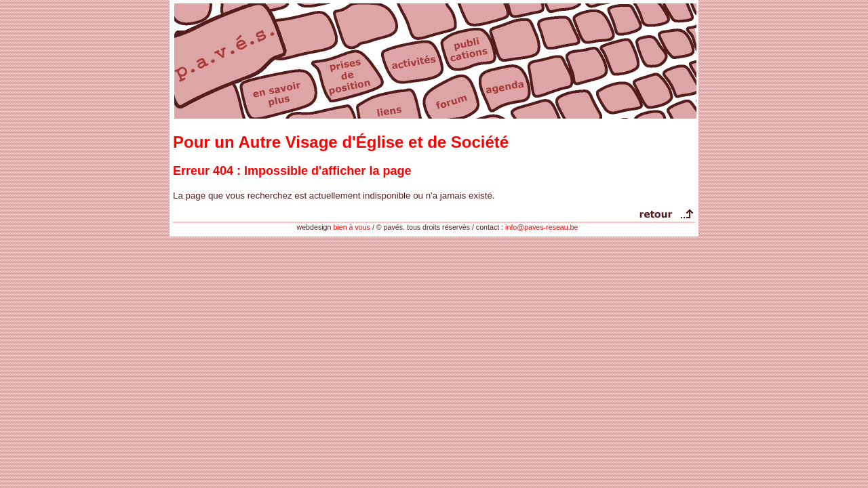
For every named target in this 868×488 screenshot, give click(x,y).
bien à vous (352, 227)
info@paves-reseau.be (541, 227)
